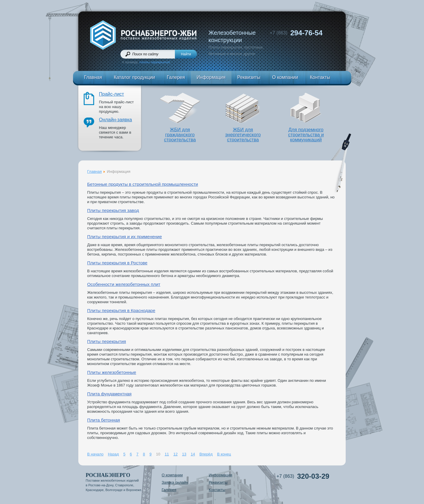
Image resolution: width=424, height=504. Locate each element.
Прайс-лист (111, 94)
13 (184, 454)
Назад (113, 454)
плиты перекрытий (155, 62)
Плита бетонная (103, 420)
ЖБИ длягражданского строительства (180, 135)
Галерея (176, 77)
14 (193, 454)
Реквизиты (249, 77)
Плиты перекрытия (107, 341)
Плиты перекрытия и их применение (125, 237)
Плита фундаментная (109, 394)
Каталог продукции (134, 77)
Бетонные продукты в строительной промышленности (143, 184)
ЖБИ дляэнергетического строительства (243, 135)
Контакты (320, 77)
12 (175, 454)
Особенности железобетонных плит (124, 284)
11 (167, 454)
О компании (285, 77)
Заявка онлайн (175, 482)
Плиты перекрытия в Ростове (117, 263)
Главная (93, 77)
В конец (224, 454)
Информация (211, 77)
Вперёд (206, 454)
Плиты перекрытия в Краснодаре (121, 310)
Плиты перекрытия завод (113, 210)
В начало (95, 454)
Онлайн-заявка (115, 120)
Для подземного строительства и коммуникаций (306, 135)
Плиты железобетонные (112, 372)
